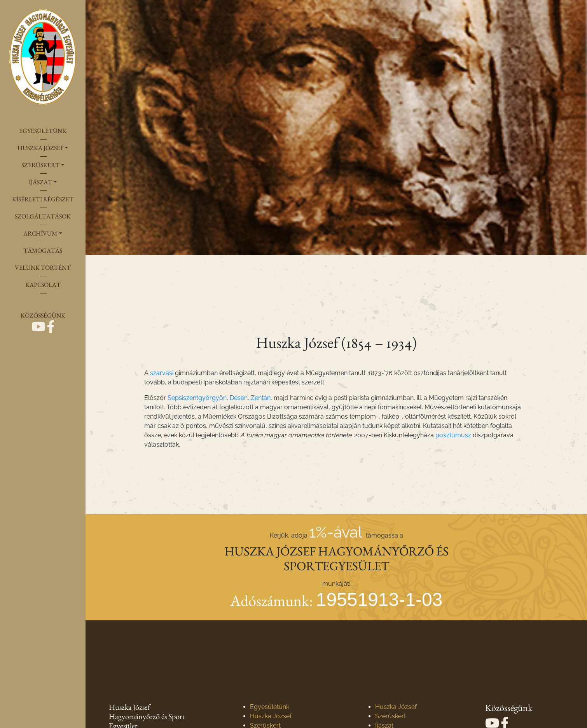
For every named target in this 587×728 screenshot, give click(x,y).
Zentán (261, 398)
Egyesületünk (270, 707)
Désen (239, 398)
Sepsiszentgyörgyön (197, 398)
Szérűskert (390, 716)
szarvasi (162, 373)
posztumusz (453, 435)
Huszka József (271, 716)
